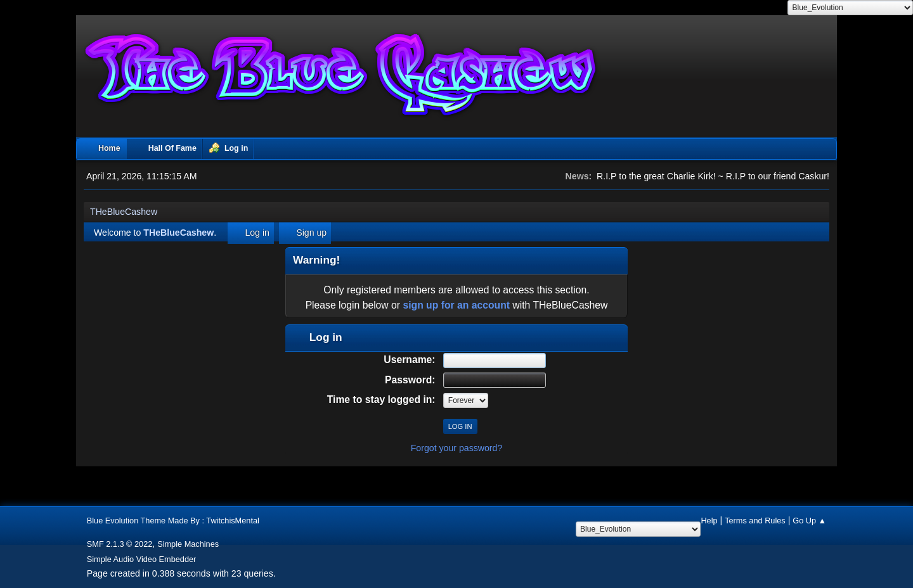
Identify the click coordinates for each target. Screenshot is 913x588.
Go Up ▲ (809, 521)
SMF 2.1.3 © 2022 (120, 544)
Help (709, 521)
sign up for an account (456, 305)
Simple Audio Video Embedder (142, 559)
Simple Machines (188, 544)
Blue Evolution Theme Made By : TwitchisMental (173, 521)
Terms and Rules (755, 521)
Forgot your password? (457, 448)
